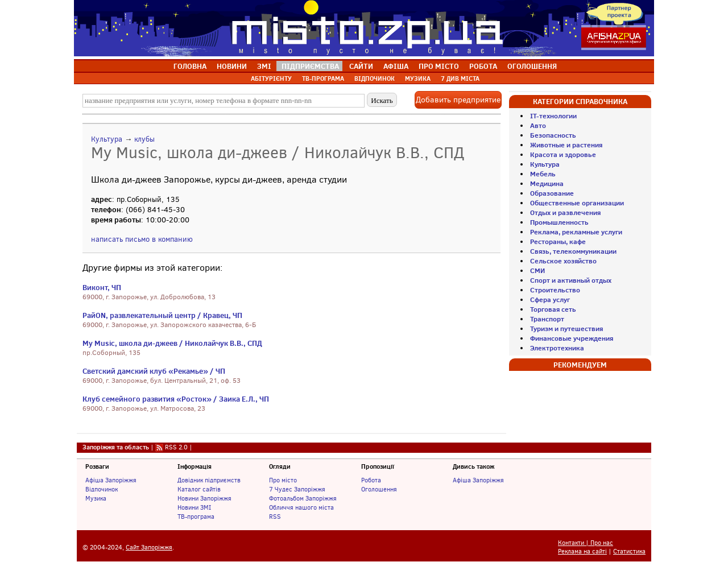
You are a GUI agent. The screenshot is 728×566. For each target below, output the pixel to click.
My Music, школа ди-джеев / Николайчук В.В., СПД (172, 343)
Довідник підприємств (209, 480)
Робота (371, 480)
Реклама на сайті (582, 551)
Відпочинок (102, 489)
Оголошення (379, 489)
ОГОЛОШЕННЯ (532, 66)
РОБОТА (483, 66)
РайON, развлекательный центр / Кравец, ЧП (162, 315)
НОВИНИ (232, 66)
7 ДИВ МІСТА (460, 79)
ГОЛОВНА (190, 66)
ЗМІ (264, 66)
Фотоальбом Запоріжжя (303, 498)
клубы (144, 139)
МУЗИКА (418, 79)
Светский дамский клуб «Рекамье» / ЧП (154, 371)
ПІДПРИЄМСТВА (310, 66)
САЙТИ (361, 66)
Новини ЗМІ (194, 507)
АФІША (396, 66)
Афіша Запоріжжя (111, 480)
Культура (107, 139)
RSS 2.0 (176, 447)
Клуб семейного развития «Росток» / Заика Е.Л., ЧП (176, 399)
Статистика (629, 551)
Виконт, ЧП (102, 287)
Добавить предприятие (458, 100)
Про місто (283, 480)
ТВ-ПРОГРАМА (323, 79)
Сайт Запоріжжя (149, 548)
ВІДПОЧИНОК (375, 79)
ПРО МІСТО (439, 66)
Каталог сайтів (199, 489)
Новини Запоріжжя (204, 498)
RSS (275, 517)
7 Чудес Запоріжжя (297, 489)
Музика (96, 498)
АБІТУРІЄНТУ (271, 79)
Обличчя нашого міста (301, 507)
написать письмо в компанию (142, 239)
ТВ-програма (196, 517)
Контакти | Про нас (586, 543)
